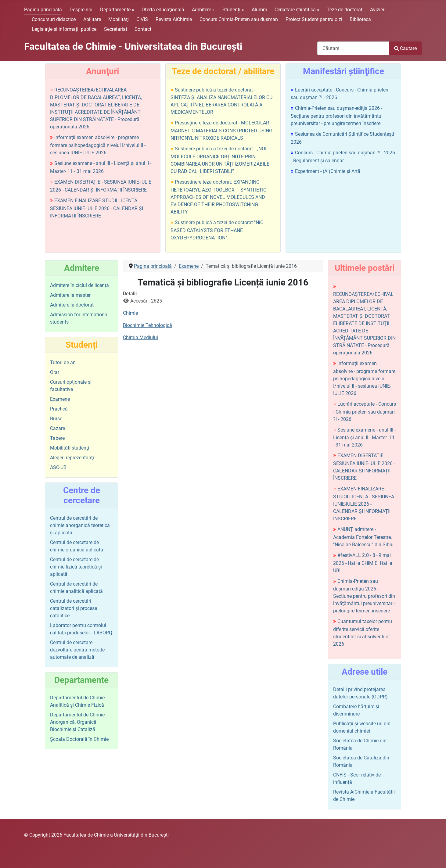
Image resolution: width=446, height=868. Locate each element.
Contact (143, 29)
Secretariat (116, 29)
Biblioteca (360, 19)
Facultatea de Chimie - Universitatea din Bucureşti (133, 46)
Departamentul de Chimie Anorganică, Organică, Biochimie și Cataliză (77, 722)
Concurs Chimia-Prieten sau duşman (239, 19)
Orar (55, 372)
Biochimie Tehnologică (147, 325)
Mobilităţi (119, 19)
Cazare (58, 428)
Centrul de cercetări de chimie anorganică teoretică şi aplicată (80, 525)
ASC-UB (58, 467)
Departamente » (117, 10)
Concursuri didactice (54, 19)
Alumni (259, 10)
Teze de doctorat (345, 10)
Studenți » (233, 10)
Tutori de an (63, 362)
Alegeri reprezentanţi (72, 458)
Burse (56, 419)
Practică (59, 409)
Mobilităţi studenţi (70, 448)
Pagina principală (43, 10)
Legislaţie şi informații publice (64, 29)
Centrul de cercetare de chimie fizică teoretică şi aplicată (76, 567)
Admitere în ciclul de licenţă (79, 285)
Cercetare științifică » (297, 10)
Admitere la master (70, 295)
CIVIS (142, 19)
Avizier (377, 10)
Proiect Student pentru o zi (314, 19)
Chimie (130, 313)
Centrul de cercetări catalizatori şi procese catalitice (74, 608)
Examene (60, 399)
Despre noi (81, 10)
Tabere (57, 438)
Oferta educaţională (163, 10)
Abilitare (92, 19)
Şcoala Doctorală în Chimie (79, 739)
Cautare (405, 48)
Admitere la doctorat (72, 305)
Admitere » (203, 10)
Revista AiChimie (174, 19)
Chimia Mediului (140, 337)
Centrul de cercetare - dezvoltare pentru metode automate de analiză (77, 650)
